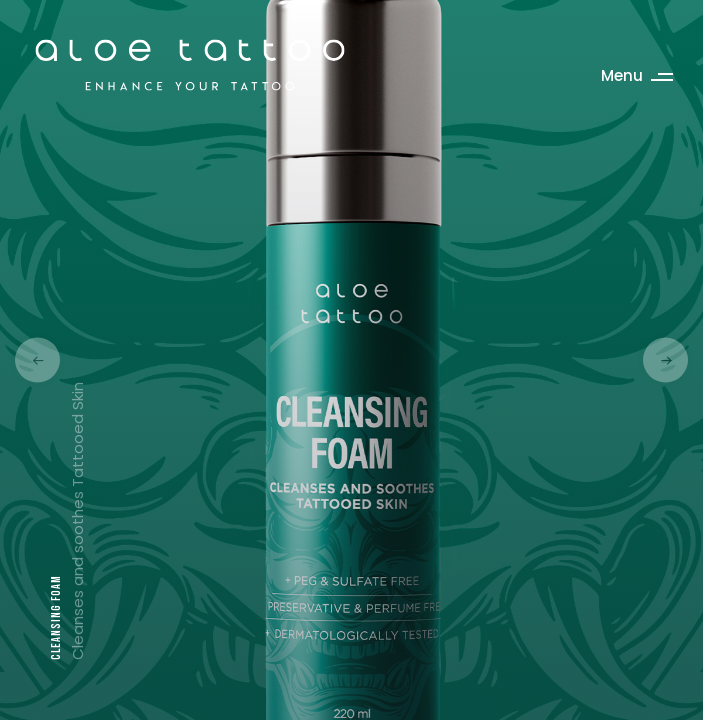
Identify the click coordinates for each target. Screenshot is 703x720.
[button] (37, 360)
